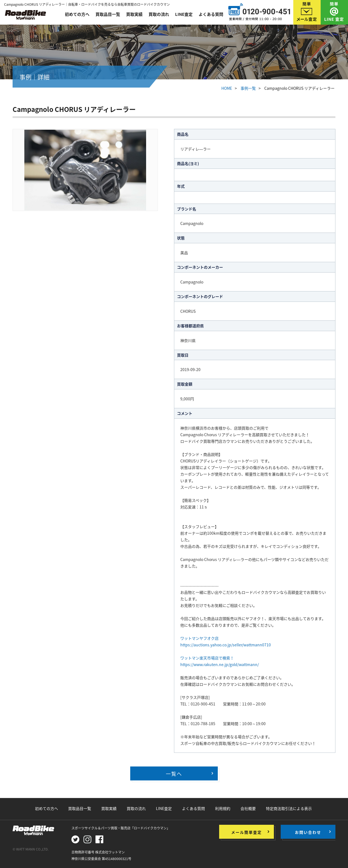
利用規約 (223, 808)
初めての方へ (77, 14)
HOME (227, 88)
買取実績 (134, 14)
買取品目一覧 (108, 14)
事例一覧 (248, 88)
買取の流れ (159, 14)
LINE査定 (184, 14)
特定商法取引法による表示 (289, 808)
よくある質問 (211, 14)
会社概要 (248, 808)
